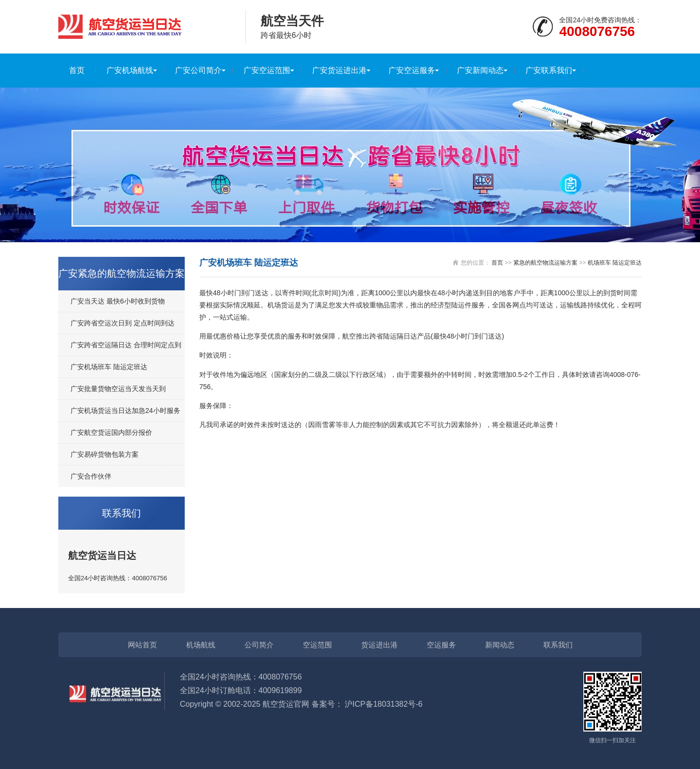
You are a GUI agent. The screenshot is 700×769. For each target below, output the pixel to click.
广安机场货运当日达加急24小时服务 (125, 411)
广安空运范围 (267, 70)
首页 (77, 70)
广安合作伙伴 (91, 476)
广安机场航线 (130, 70)
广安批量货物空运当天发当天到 (118, 389)
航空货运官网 (286, 704)
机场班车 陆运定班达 (615, 263)
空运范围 (317, 645)
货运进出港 (379, 645)
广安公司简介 (198, 70)
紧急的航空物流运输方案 (545, 263)
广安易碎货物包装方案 (105, 454)
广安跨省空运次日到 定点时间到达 (122, 323)
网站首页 (142, 645)
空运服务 (441, 645)
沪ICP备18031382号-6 (384, 704)
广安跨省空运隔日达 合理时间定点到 (126, 345)
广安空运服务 (412, 70)
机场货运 (281, 305)
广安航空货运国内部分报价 (111, 432)
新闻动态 (500, 645)
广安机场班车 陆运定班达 (109, 367)
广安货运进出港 (339, 70)
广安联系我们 (549, 70)
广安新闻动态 (480, 70)
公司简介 (259, 645)
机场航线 (201, 645)
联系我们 (558, 645)
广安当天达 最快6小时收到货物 (118, 301)
